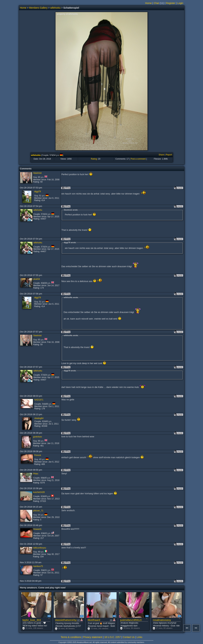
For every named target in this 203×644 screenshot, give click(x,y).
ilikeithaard (94, 620)
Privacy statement (93, 637)
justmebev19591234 (131, 620)
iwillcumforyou (40, 548)
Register (171, 3)
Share (161, 155)
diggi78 (38, 192)
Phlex (36, 474)
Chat (156, 3)
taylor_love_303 (32, 620)
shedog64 (39, 418)
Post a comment (138, 159)
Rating (94, 159)
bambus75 (38, 566)
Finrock (38, 455)
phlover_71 (38, 511)
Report (169, 155)
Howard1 (37, 529)
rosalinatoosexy (162, 620)
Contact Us (129, 637)
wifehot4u (55, 8)
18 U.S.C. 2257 (112, 637)
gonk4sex (38, 437)
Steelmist (37, 173)
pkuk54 (37, 279)
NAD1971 (39, 400)
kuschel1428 (39, 492)
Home (148, 3)
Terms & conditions (71, 637)
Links (139, 637)
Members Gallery (38, 8)
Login (180, 3)
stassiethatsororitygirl (66, 620)
